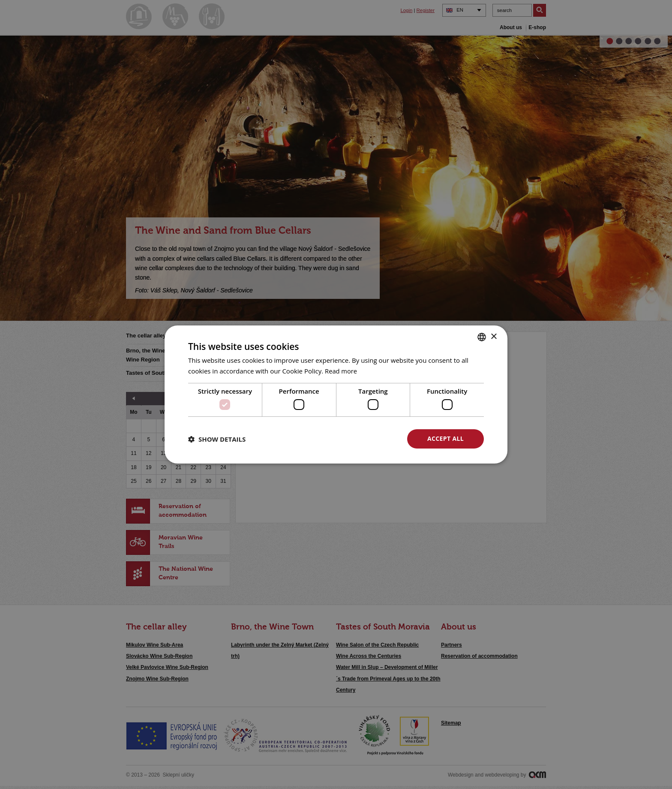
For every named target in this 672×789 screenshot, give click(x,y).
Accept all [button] (445, 438)
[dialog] (336, 394)
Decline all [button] (362, 438)
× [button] (493, 336)
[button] (217, 439)
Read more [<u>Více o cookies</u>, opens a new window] (341, 371)
